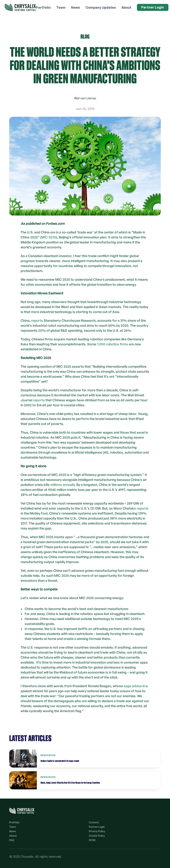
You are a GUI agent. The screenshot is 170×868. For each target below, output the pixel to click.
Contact (94, 822)
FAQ (12, 840)
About (13, 836)
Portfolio (14, 822)
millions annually (63, 485)
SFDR (92, 840)
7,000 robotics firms (112, 344)
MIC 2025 (49, 237)
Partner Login (97, 827)
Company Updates (101, 7)
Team (13, 827)
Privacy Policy (97, 831)
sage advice (133, 686)
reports (37, 320)
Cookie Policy (97, 836)
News (13, 831)
